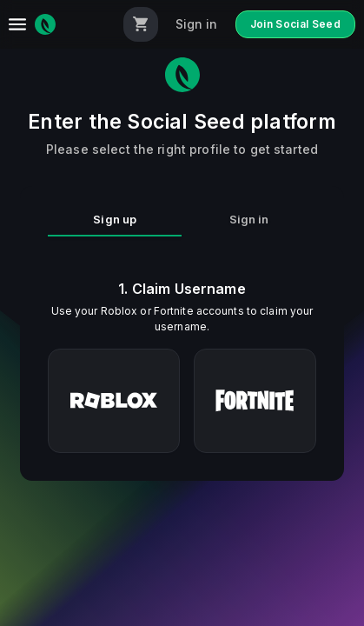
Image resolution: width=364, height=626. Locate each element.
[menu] (17, 24)
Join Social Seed (296, 24)
